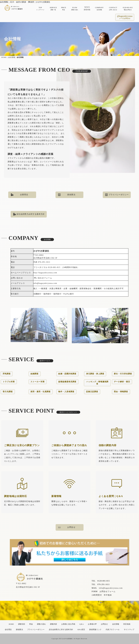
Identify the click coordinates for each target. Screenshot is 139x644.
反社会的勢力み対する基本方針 (29, 214)
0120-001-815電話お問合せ (128, 8)
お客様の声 (92, 624)
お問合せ (67, 527)
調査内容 (54, 624)
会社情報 (116, 624)
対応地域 (127, 624)
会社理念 (8, 629)
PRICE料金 (64, 8)
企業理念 (20, 195)
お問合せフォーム (108, 614)
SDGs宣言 (81, 629)
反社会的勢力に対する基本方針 (61, 629)
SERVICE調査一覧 (53, 8)
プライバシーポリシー (117, 195)
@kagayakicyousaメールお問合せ (125, 17)
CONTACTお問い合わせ (113, 8)
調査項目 (22, 624)
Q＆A (82, 624)
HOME (3, 57)
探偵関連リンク (95, 629)
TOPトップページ (40, 8)
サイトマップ (129, 629)
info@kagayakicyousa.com (111, 611)
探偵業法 (67, 195)
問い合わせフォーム (43, 318)
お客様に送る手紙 (68, 624)
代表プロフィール (113, 629)
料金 (31, 624)
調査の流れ (41, 624)
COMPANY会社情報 (99, 8)
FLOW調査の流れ (75, 8)
